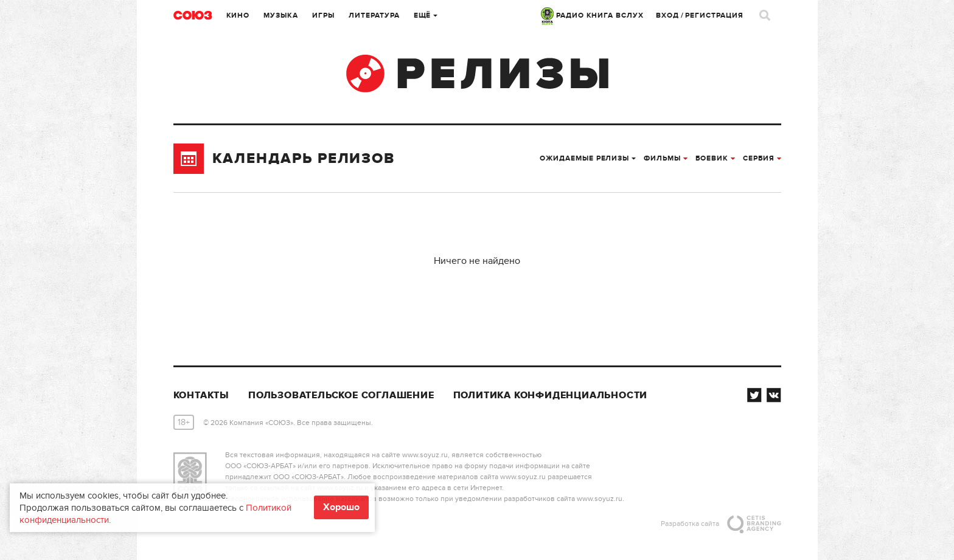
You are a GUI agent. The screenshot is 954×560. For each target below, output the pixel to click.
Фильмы (666, 158)
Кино (238, 16)
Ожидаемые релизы (588, 158)
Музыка (281, 16)
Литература (374, 16)
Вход (667, 16)
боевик (715, 158)
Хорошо (341, 507)
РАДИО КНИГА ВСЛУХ (592, 16)
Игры (323, 16)
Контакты (201, 395)
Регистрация (714, 16)
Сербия (762, 158)
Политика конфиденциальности (551, 395)
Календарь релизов (284, 159)
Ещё (426, 16)
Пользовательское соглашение (341, 395)
